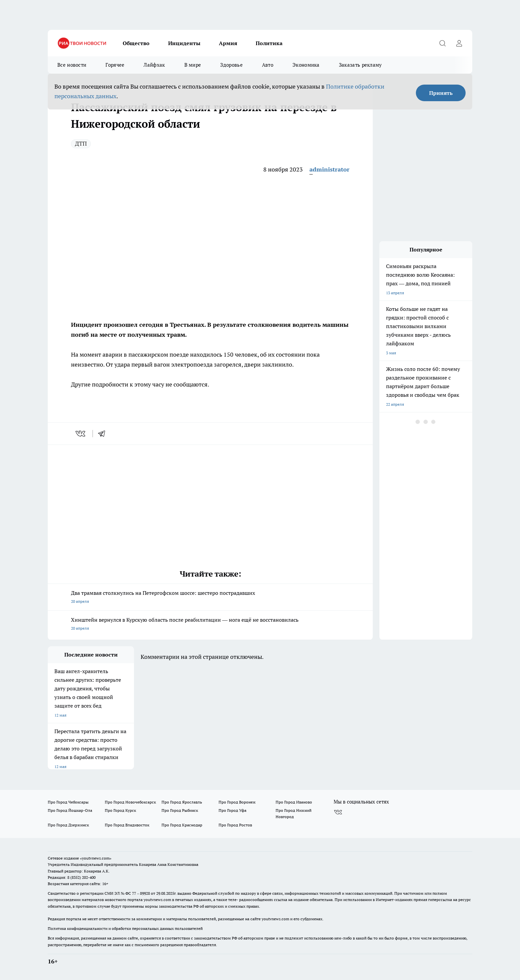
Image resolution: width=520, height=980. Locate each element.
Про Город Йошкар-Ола (70, 810)
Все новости (72, 65)
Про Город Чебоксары (68, 802)
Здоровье (231, 65)
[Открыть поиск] (442, 43)
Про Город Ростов (235, 825)
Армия (228, 43)
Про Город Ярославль (182, 802)
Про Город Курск (120, 810)
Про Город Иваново (294, 802)
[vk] (81, 434)
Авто (268, 65)
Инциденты (184, 43)
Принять (441, 93)
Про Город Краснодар (182, 825)
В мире (193, 65)
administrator (329, 169)
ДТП (81, 143)
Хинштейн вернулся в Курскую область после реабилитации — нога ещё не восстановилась (210, 625)
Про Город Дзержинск (68, 825)
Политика (269, 43)
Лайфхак (154, 65)
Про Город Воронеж (237, 802)
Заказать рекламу (360, 65)
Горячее (115, 65)
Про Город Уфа (232, 810)
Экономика (306, 65)
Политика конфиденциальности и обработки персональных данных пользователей (125, 928)
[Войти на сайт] (459, 43)
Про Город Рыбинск (180, 810)
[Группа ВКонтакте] (338, 812)
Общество (136, 43)
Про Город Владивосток (127, 825)
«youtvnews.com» (96, 858)
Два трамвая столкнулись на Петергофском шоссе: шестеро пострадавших (210, 598)
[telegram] (104, 434)
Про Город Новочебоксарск (130, 802)
